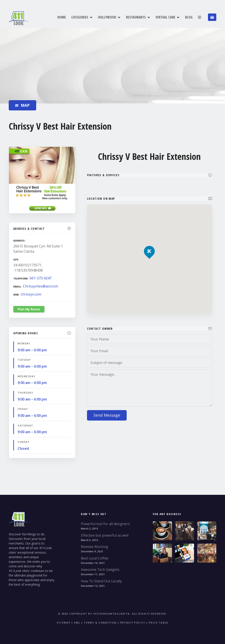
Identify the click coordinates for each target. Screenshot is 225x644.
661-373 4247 (41, 278)
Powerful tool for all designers (105, 524)
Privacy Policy (133, 623)
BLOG (189, 17)
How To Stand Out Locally (101, 581)
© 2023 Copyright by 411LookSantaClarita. (95, 614)
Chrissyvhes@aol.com (40, 286)
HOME (62, 17)
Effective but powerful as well (105, 535)
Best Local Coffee (95, 558)
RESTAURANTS (136, 17)
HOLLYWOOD (107, 17)
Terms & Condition (100, 623)
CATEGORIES (80, 17)
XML (77, 623)
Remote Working (95, 547)
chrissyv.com (31, 294)
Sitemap (63, 623)
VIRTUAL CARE (165, 17)
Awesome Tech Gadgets (100, 570)
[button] (149, 244)
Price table (158, 623)
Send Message (107, 415)
